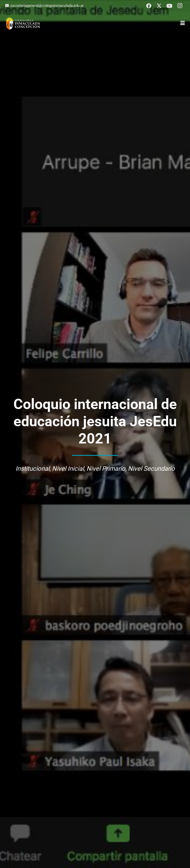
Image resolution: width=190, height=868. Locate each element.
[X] (159, 6)
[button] (183, 23)
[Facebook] (149, 6)
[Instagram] (180, 6)
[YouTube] (169, 6)
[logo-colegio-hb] (23, 23)
